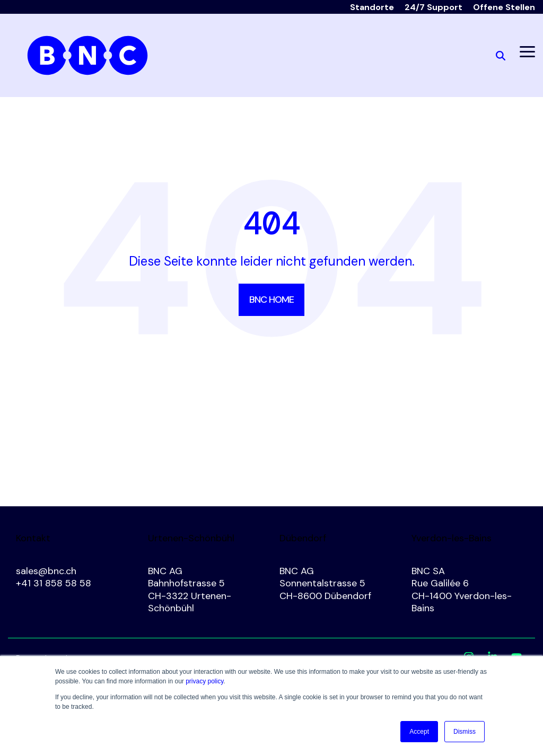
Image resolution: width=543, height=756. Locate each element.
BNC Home (271, 300)
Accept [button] (419, 732)
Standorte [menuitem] (372, 7)
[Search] (501, 56)
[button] (527, 51)
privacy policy (204, 681)
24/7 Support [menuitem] (433, 7)
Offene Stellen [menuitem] (504, 7)
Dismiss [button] (465, 732)
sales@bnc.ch (46, 571)
